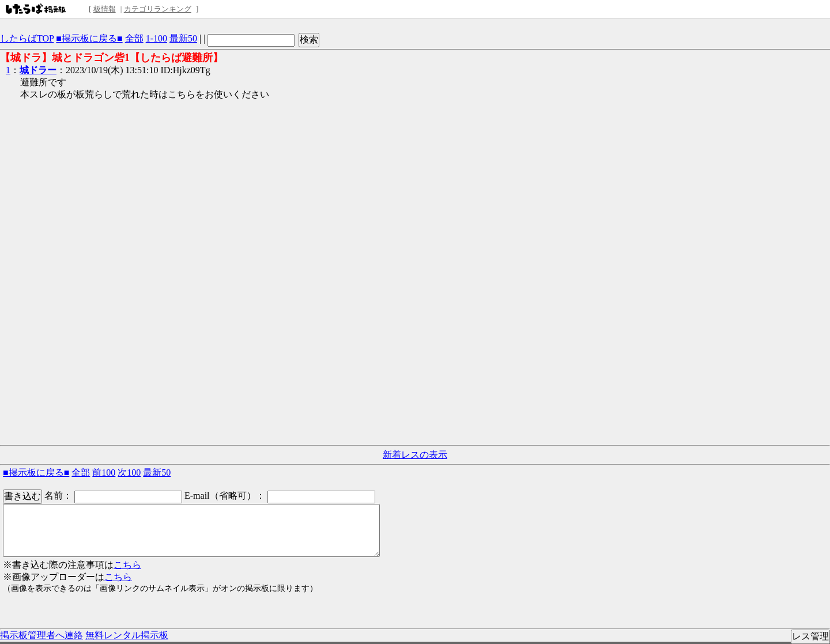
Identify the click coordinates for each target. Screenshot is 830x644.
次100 (129, 472)
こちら (127, 565)
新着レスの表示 (415, 455)
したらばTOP (27, 38)
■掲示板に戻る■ (89, 38)
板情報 (105, 9)
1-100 (156, 38)
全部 (134, 38)
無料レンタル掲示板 (127, 635)
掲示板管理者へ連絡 (41, 635)
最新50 (183, 38)
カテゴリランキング (158, 9)
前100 (104, 472)
